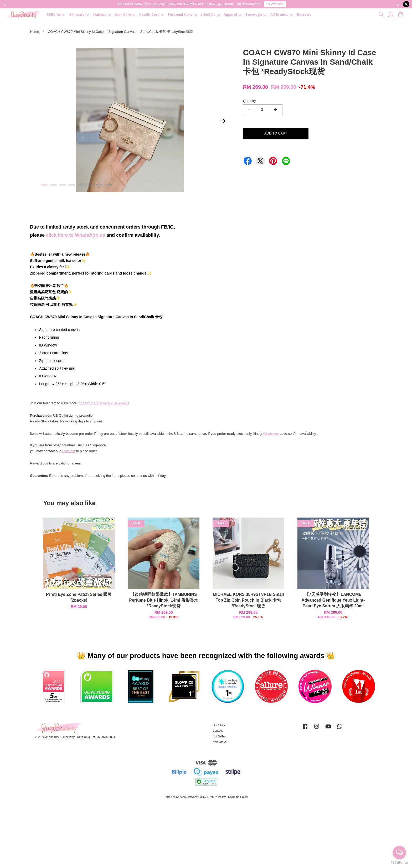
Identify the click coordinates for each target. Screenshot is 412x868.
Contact (218, 731)
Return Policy (217, 797)
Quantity (249, 101)
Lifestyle (210, 15)
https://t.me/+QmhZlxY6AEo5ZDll (104, 403)
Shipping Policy (238, 797)
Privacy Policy (197, 797)
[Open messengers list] (399, 853)
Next (223, 121)
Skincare (79, 15)
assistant (68, 451)
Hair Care (125, 15)
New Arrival (220, 742)
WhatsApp (271, 434)
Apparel (233, 15)
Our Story (219, 725)
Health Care (152, 15)
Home (35, 32)
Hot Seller (219, 736)
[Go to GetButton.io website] (399, 863)
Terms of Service (175, 797)
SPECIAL (56, 15)
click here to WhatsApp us (76, 235)
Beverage (256, 15)
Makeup (102, 15)
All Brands (282, 15)
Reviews (304, 15)
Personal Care (182, 15)
